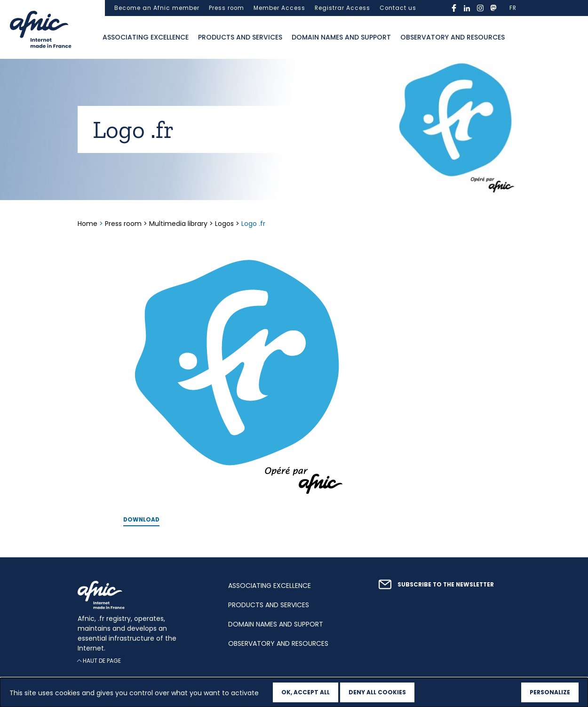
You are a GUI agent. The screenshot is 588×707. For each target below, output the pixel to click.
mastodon (493, 8)
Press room (226, 8)
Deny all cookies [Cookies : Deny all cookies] (377, 692)
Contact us (398, 8)
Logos (224, 224)
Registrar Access (342, 8)
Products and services (240, 37)
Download (141, 520)
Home (88, 224)
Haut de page (102, 661)
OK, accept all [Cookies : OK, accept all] (306, 692)
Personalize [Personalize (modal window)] (550, 692)
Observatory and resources (453, 37)
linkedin (467, 8)
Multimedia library (178, 224)
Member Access (279, 8)
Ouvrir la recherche (519, 38)
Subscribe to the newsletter (446, 585)
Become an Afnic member (157, 8)
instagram (480, 8)
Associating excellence (146, 37)
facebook (454, 8)
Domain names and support (341, 37)
